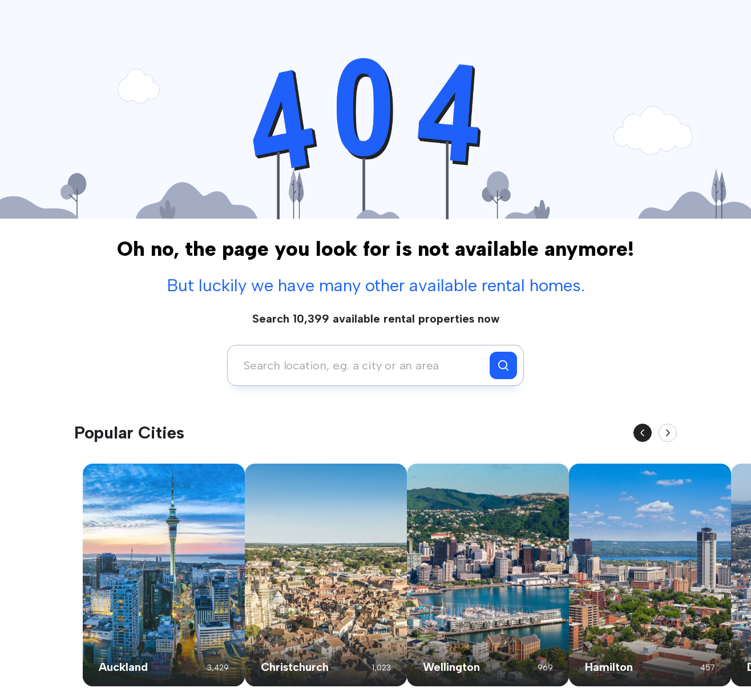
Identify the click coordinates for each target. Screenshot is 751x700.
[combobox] (362, 365)
